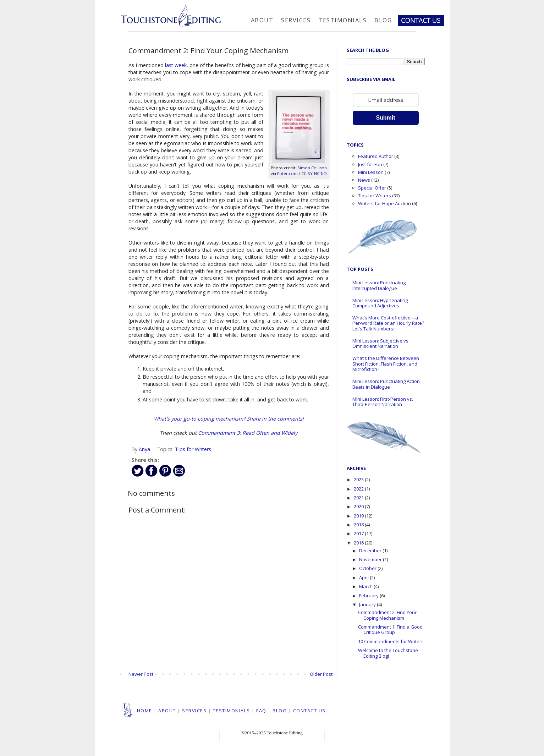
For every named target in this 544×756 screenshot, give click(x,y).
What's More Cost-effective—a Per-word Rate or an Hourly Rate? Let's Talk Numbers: (388, 323)
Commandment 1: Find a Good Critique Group (390, 630)
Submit (385, 118)
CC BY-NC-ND (314, 173)
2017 (359, 533)
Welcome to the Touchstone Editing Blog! (388, 653)
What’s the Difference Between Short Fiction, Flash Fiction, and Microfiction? (386, 364)
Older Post (321, 674)
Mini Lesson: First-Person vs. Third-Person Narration (383, 402)
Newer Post (141, 674)
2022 (359, 489)
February (369, 596)
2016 (359, 543)
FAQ (261, 711)
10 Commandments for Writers (391, 641)
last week (176, 65)
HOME (145, 711)
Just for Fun (370, 164)
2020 (359, 506)
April (364, 577)
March (366, 586)
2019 (359, 516)
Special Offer (372, 188)
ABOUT (167, 711)
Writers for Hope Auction (384, 203)
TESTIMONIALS (232, 711)
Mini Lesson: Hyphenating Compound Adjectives (380, 303)
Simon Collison (312, 168)
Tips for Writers (193, 449)
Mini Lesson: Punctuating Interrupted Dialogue (379, 285)
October (368, 568)
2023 (359, 480)
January (368, 604)
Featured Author (376, 156)
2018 (359, 525)
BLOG (280, 711)
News (364, 180)
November (371, 559)
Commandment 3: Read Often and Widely (248, 433)
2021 (359, 498)
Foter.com (287, 173)
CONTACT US (309, 711)
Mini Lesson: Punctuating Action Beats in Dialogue (386, 384)
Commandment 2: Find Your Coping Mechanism (387, 615)
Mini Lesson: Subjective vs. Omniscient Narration (381, 344)
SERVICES (194, 711)
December (371, 550)
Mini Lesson (371, 172)
